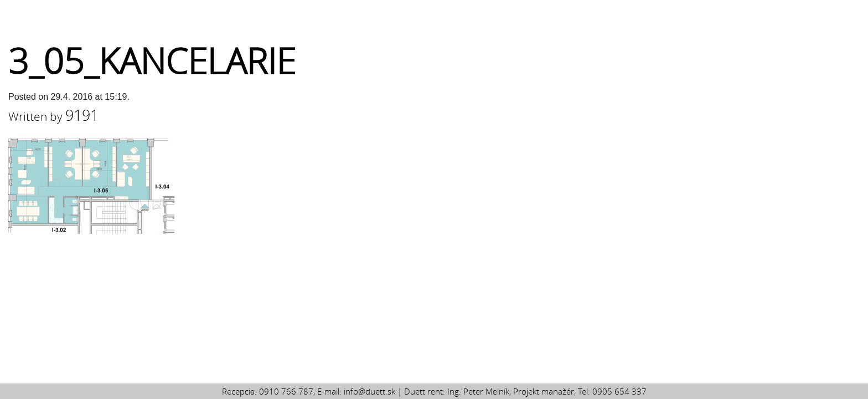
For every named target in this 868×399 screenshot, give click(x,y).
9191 (82, 115)
